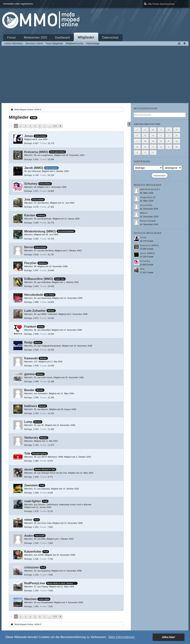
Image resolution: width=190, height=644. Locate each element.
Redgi (28, 342)
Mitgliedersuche (146, 108)
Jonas (29, 136)
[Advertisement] (95, 74)
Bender (29, 390)
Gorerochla (146, 205)
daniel (29, 469)
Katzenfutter (33, 552)
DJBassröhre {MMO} (39, 279)
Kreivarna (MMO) (36, 152)
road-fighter (33, 501)
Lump (28, 422)
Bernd (29, 247)
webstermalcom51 (150, 189)
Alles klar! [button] (169, 637)
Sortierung (142, 162)
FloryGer (30, 263)
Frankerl (30, 327)
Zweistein (31, 485)
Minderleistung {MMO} (40, 231)
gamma (29, 374)
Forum (12, 37)
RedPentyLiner (35, 583)
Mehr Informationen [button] (122, 637)
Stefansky (31, 438)
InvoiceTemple (148, 221)
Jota (27, 199)
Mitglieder (86, 37)
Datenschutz (111, 37)
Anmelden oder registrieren (18, 4)
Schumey (31, 184)
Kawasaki (31, 358)
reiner (28, 520)
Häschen (30, 599)
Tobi (27, 453)
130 (55, 126)
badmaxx (31, 406)
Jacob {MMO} (34, 168)
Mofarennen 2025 (35, 37)
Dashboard (62, 37)
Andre (29, 536)
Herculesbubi (34, 295)
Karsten (30, 215)
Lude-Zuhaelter (35, 311)
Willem (144, 213)
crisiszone (31, 567)
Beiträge (28, 143)
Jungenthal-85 (148, 197)
